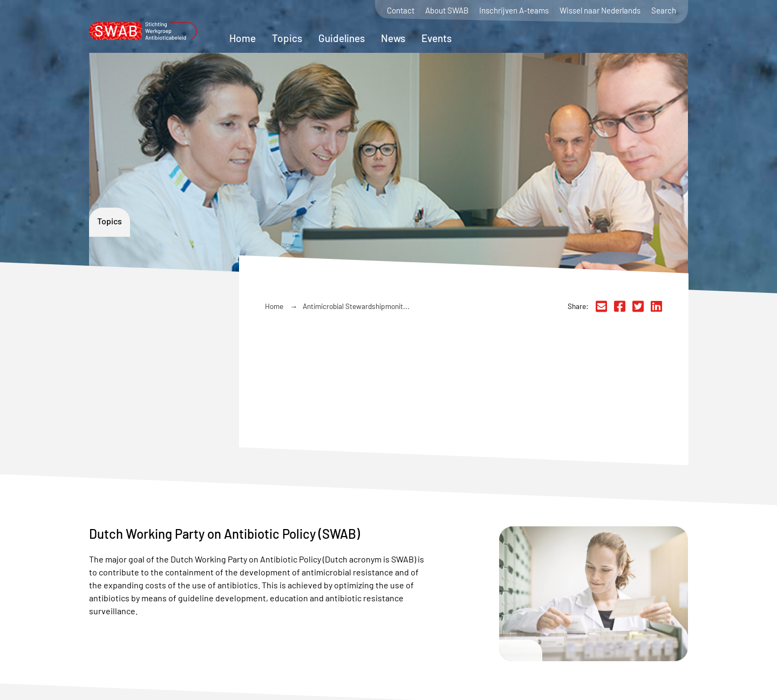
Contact (401, 11)
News (393, 38)
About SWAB (447, 11)
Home (243, 38)
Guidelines (342, 38)
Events (437, 38)
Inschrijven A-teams (514, 11)
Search (664, 11)
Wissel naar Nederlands (600, 11)
